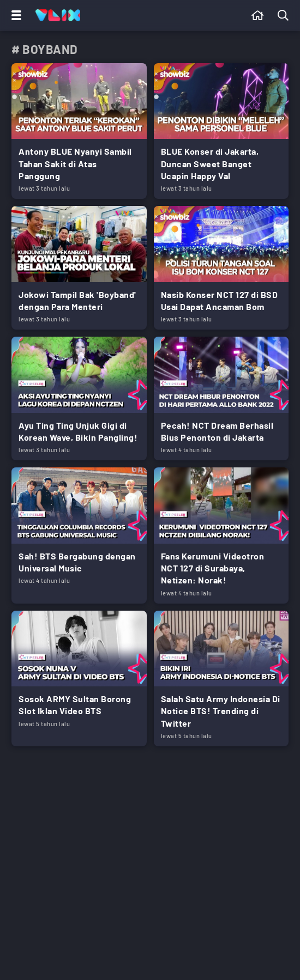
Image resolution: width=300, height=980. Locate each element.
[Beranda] (258, 15)
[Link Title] (79, 131)
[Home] (58, 15)
